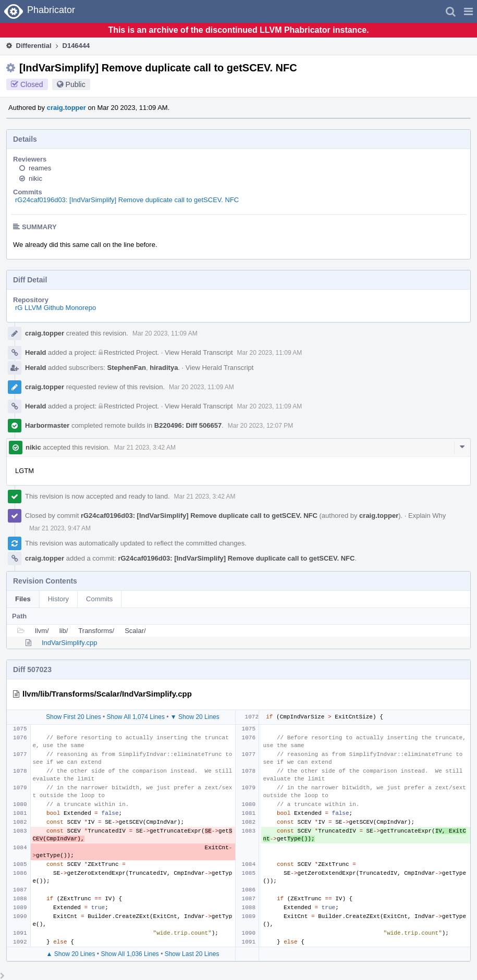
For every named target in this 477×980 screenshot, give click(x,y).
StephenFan (127, 368)
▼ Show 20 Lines (195, 717)
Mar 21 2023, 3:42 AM (145, 448)
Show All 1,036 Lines (130, 954)
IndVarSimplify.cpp (69, 643)
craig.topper (66, 108)
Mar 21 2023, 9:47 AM (60, 528)
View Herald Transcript (199, 352)
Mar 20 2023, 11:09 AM (165, 333)
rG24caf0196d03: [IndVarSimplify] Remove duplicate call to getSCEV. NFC (127, 200)
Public (76, 84)
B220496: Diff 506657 (188, 425)
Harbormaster (47, 425)
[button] (468, 11)
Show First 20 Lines (73, 717)
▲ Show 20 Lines (71, 954)
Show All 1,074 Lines (136, 717)
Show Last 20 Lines (192, 954)
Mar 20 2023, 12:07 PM (260, 426)
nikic (35, 178)
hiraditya (164, 368)
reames (40, 168)
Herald (35, 352)
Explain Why (427, 516)
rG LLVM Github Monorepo (56, 308)
